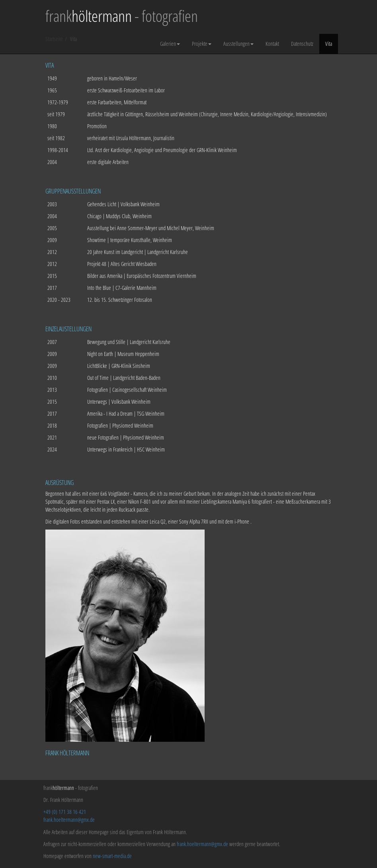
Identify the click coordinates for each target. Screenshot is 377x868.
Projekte (202, 44)
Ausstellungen (238, 44)
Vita (329, 44)
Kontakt (272, 44)
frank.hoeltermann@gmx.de (69, 820)
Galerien (170, 44)
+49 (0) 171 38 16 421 (65, 812)
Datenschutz (302, 44)
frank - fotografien (122, 16)
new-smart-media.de (112, 856)
